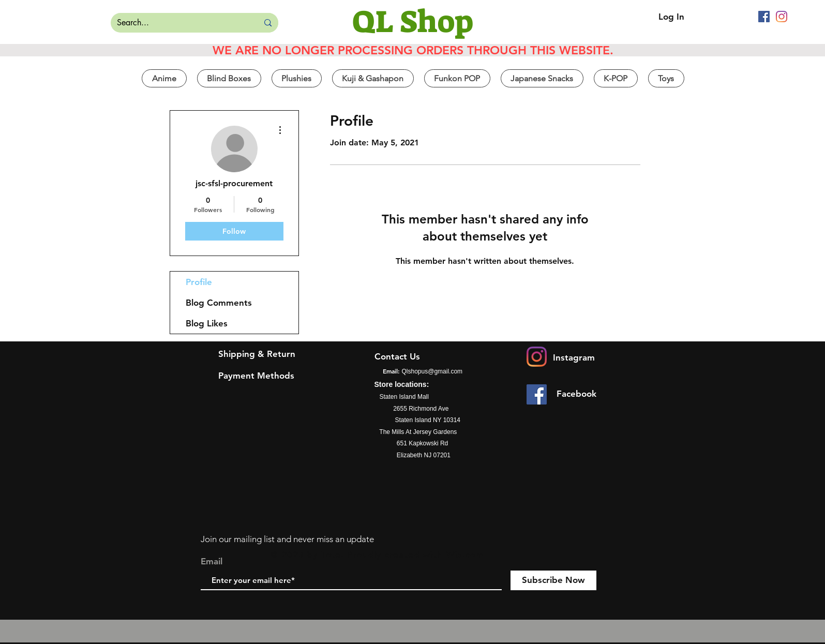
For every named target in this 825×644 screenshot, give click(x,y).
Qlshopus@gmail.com (432, 371)
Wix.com (465, 555)
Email (212, 561)
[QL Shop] (413, 22)
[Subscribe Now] (553, 580)
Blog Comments (219, 303)
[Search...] (177, 23)
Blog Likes (207, 323)
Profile (199, 282)
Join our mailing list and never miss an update (287, 539)
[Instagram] (782, 17)
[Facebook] (764, 17)
